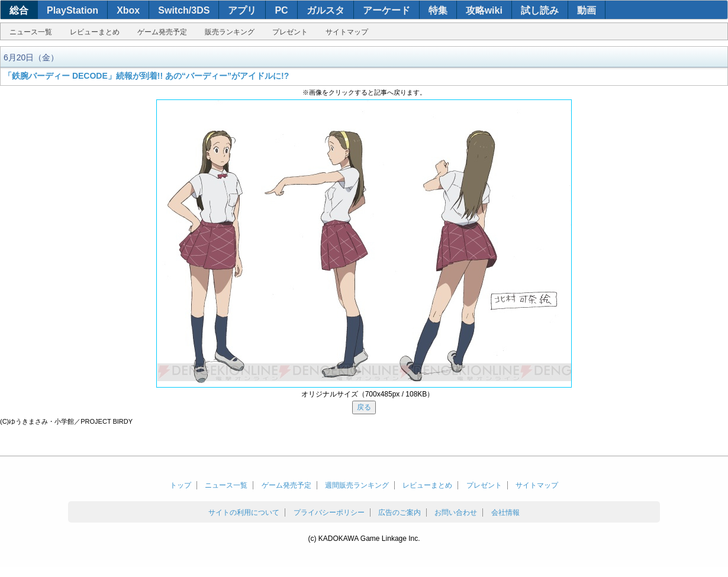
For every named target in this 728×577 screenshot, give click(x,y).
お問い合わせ (456, 512)
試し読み (540, 10)
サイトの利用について (244, 512)
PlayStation (73, 10)
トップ (181, 485)
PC (281, 10)
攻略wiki (484, 10)
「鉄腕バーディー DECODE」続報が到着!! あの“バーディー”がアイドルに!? (146, 76)
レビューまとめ (95, 32)
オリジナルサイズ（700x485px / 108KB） (368, 394)
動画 (587, 10)
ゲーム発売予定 (162, 32)
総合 (19, 10)
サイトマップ (347, 32)
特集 (438, 10)
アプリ (242, 10)
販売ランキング (230, 32)
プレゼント (290, 32)
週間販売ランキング (357, 485)
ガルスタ (326, 10)
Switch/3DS (184, 10)
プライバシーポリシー (329, 512)
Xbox (128, 10)
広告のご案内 (400, 512)
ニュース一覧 (31, 32)
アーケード (386, 10)
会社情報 (505, 512)
